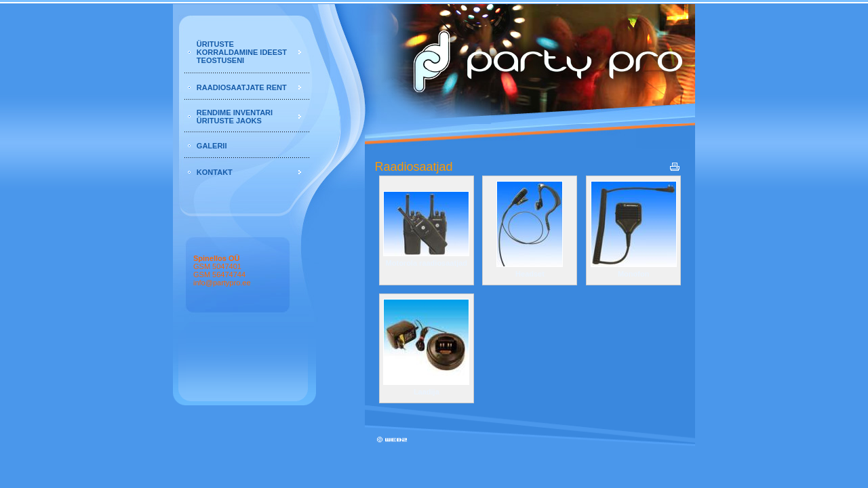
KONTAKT (215, 172)
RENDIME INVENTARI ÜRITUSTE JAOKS (235, 117)
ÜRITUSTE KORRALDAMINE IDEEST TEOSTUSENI (242, 52)
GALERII (212, 146)
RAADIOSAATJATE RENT (242, 87)
